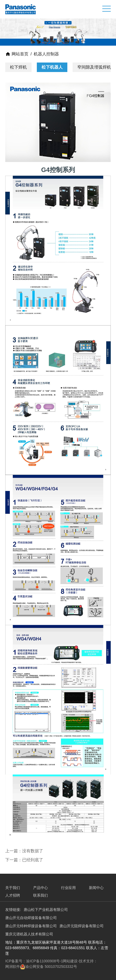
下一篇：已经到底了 (24, 860)
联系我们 (41, 895)
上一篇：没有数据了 (24, 851)
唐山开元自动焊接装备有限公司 (31, 918)
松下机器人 (52, 67)
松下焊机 (18, 67)
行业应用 (68, 888)
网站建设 (70, 961)
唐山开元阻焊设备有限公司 (82, 926)
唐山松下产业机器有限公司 (46, 910)
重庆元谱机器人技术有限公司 (29, 934)
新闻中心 (96, 888)
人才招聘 (13, 895)
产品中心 (41, 888)
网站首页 (17, 54)
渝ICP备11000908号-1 (44, 961)
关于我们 (13, 888)
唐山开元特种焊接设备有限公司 (31, 926)
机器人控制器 (46, 54)
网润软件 (13, 967)
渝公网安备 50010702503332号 (51, 967)
